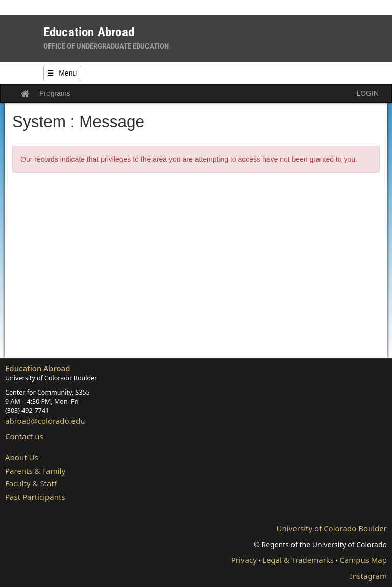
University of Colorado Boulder (332, 528)
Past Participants (35, 497)
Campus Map (363, 560)
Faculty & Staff (31, 483)
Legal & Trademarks (298, 560)
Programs (55, 93)
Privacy (244, 560)
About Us (22, 457)
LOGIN (367, 93)
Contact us (24, 436)
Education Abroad (38, 368)
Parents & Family (35, 471)
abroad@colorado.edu (45, 421)
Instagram (368, 576)
